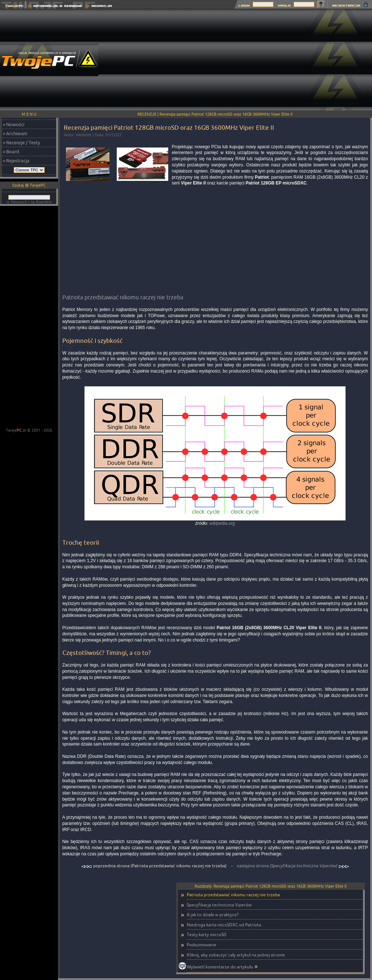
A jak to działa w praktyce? (213, 915)
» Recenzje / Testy (21, 142)
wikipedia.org (222, 523)
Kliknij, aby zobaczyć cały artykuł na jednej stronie (236, 955)
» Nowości (14, 124)
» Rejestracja (16, 161)
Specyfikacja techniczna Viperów (219, 905)
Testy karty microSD (207, 935)
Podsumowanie (202, 945)
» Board (11, 151)
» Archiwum (15, 133)
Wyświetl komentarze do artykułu (220, 967)
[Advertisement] (240, 60)
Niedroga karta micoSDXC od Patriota (224, 925)
